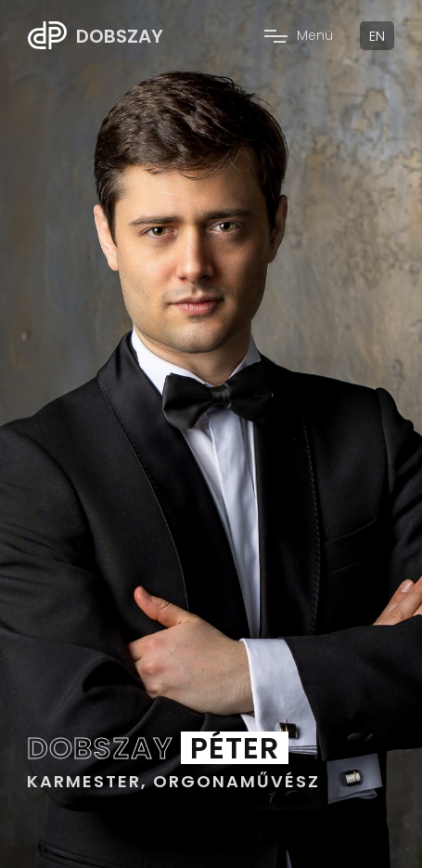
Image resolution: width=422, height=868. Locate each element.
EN (377, 36)
